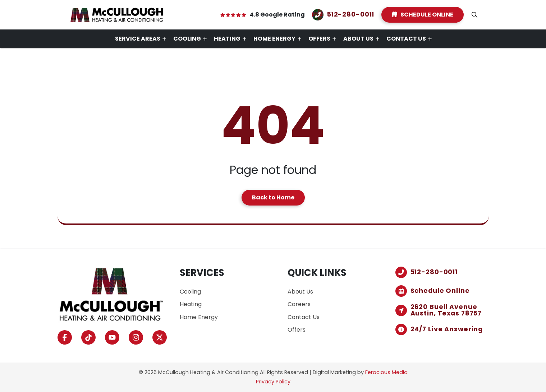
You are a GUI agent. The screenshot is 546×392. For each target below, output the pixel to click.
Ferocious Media (386, 372)
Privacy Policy (273, 382)
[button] (474, 15)
